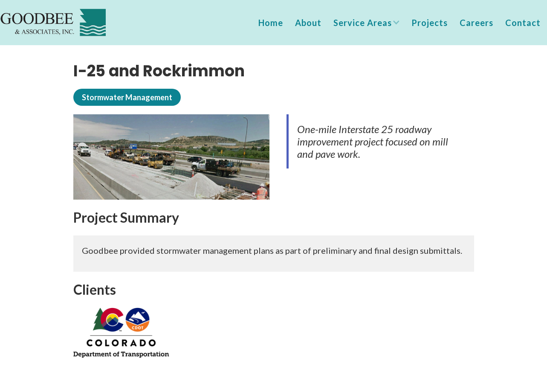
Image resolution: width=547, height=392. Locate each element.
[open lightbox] (171, 157)
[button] (366, 22)
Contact (523, 23)
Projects (430, 23)
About (308, 23)
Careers (476, 23)
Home (271, 23)
